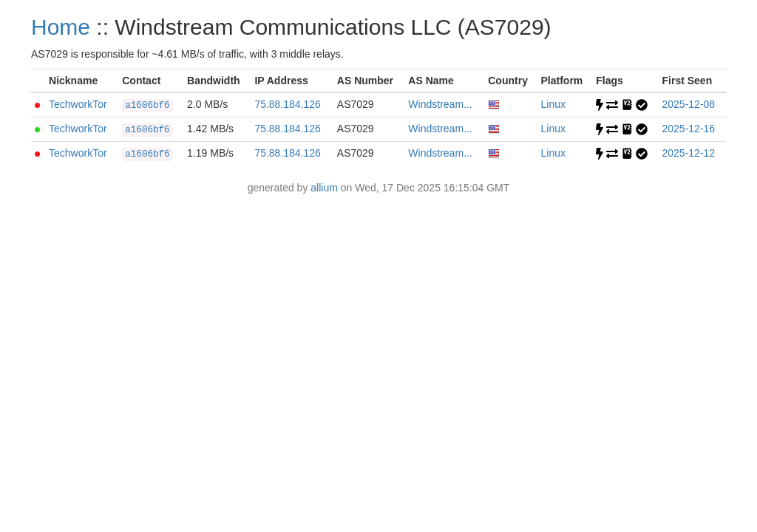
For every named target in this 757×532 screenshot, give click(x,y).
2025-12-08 (689, 104)
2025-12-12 (689, 153)
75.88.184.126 (288, 104)
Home (61, 27)
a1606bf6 (147, 106)
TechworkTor (78, 104)
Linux (553, 104)
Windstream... (440, 104)
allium (324, 188)
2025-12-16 (689, 129)
